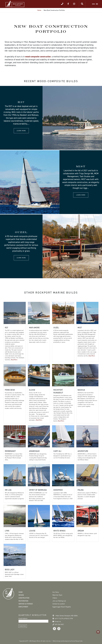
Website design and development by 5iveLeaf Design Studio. (68, 641)
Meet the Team (57, 595)
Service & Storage (26, 604)
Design (21, 595)
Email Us (58, 622)
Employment (23, 607)
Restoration (23, 601)
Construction (24, 598)
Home (39, 10)
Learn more (21, 131)
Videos (55, 598)
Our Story (56, 592)
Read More (14, 360)
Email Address (23, 618)
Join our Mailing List (59, 601)
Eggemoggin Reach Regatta (62, 607)
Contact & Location (59, 604)
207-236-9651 (59, 624)
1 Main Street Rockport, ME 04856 (66, 616)
